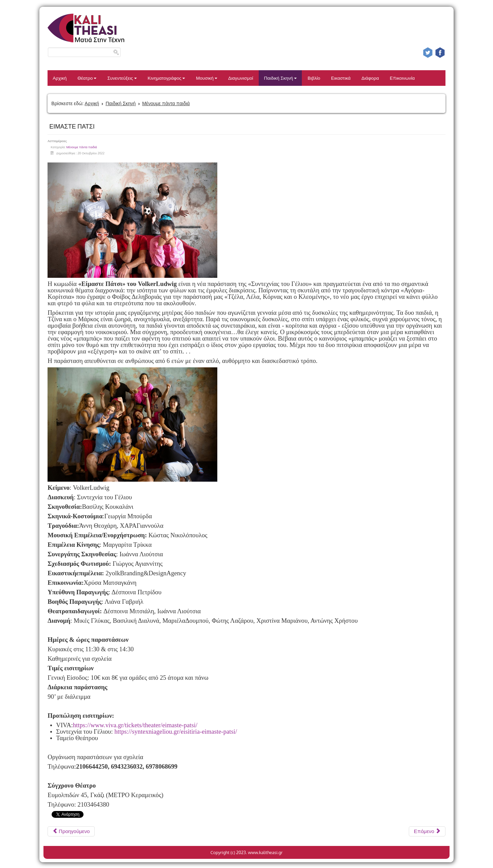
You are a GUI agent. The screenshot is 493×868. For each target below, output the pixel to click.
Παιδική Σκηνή (280, 78)
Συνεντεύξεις (122, 78)
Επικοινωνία (402, 78)
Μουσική (207, 78)
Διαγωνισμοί (241, 78)
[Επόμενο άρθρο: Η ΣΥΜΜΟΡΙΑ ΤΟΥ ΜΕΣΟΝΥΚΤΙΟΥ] (427, 831)
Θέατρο (87, 78)
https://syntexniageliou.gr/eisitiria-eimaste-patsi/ (176, 731)
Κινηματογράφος (167, 78)
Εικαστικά (341, 78)
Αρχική (60, 78)
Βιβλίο (314, 78)
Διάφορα (370, 78)
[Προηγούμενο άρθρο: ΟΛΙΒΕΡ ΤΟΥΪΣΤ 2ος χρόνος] (71, 831)
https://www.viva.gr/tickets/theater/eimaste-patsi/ (135, 725)
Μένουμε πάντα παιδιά (166, 103)
